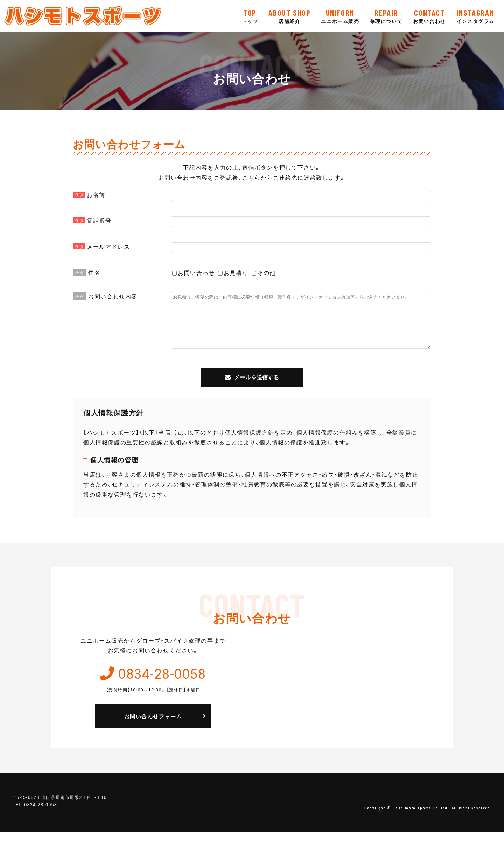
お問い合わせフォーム (153, 727)
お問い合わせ (429, 16)
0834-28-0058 (162, 683)
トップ (250, 16)
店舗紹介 (289, 16)
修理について (386, 16)
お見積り (233, 272)
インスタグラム (475, 16)
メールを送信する (257, 388)
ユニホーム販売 (340, 16)
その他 (264, 272)
